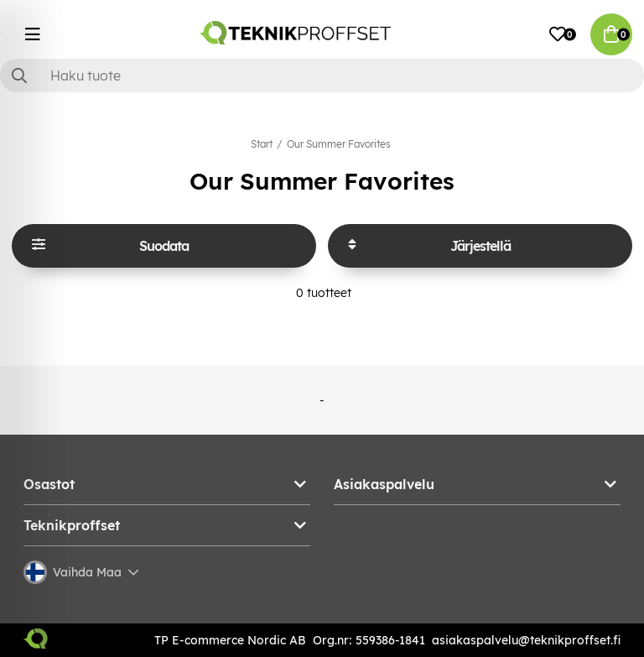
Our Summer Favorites (339, 144)
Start (262, 144)
